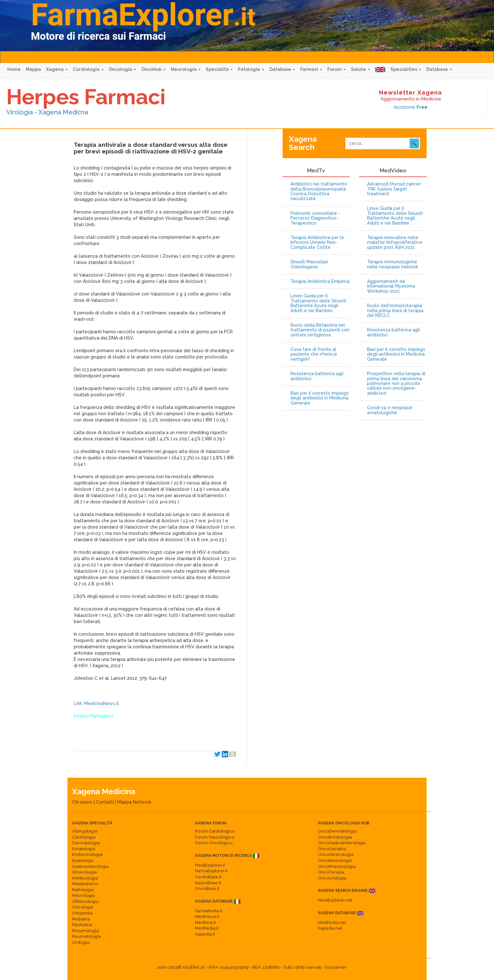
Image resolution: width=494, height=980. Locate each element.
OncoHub (153, 69)
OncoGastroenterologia (342, 843)
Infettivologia (85, 878)
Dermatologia (86, 843)
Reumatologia (86, 936)
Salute (361, 69)
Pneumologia (86, 931)
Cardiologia (88, 69)
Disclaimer (336, 967)
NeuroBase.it (208, 883)
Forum (337, 69)
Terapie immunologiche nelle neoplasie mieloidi (392, 264)
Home (14, 69)
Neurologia (186, 69)
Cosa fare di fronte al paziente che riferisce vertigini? (314, 354)
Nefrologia (83, 890)
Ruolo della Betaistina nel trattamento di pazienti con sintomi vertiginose (320, 330)
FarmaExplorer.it (211, 871)
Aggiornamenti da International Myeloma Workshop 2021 (391, 286)
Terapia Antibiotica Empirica (320, 281)
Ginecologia (84, 872)
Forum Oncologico (214, 843)
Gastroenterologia (90, 866)
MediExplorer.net (335, 900)
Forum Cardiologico (215, 831)
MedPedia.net (332, 923)
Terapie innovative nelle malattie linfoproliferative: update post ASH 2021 (395, 243)
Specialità (219, 69)
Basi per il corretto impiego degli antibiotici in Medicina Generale (320, 398)
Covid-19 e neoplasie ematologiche (390, 410)
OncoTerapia (331, 872)
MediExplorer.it (210, 865)
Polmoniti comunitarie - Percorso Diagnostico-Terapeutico (315, 218)
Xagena (57, 69)
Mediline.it (205, 923)
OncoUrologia (332, 878)
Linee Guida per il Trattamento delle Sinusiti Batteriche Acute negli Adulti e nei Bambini (318, 303)
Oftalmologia (85, 901)
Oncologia (122, 69)
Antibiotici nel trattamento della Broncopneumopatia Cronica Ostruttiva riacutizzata (319, 191)
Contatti (105, 802)
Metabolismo (85, 884)
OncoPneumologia (337, 866)
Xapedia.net (330, 928)
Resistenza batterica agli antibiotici (317, 376)
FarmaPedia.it (209, 911)
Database (282, 69)
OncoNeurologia (335, 860)
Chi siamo (82, 802)
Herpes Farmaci (86, 97)
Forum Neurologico (215, 837)
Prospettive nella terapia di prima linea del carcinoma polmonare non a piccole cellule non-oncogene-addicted (396, 384)
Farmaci (311, 69)
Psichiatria (82, 925)
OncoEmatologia (335, 837)
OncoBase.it (207, 888)
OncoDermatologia (337, 831)
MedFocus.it (207, 917)
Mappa (33, 69)
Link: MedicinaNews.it (96, 703)
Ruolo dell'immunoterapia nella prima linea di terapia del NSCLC (395, 311)
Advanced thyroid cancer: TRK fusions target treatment (394, 189)
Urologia (81, 942)
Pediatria (81, 919)
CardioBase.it (208, 877)
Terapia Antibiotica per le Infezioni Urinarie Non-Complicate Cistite (317, 243)
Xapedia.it (205, 934)
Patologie (251, 69)
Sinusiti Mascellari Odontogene (309, 264)
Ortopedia (82, 913)
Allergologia (85, 831)
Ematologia (84, 849)
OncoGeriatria (332, 849)
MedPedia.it (207, 928)
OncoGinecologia (336, 854)
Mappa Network (134, 802)
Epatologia (83, 860)
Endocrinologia (87, 854)
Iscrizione (411, 107)
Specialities (406, 69)
